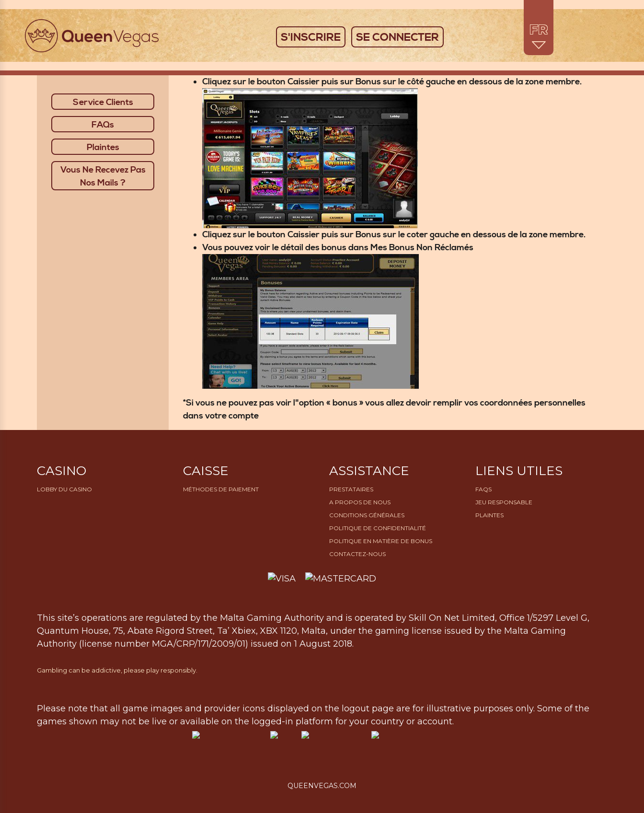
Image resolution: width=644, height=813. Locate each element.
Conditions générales (367, 515)
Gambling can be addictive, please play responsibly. (117, 670)
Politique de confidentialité (378, 528)
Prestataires (351, 489)
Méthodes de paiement (221, 489)
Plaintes (103, 147)
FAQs (103, 125)
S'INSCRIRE (311, 37)
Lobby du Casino (64, 489)
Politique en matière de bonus (381, 541)
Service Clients (103, 102)
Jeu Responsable (504, 502)
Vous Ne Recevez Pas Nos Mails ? (103, 176)
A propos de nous (360, 502)
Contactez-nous (357, 554)
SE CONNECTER (397, 37)
